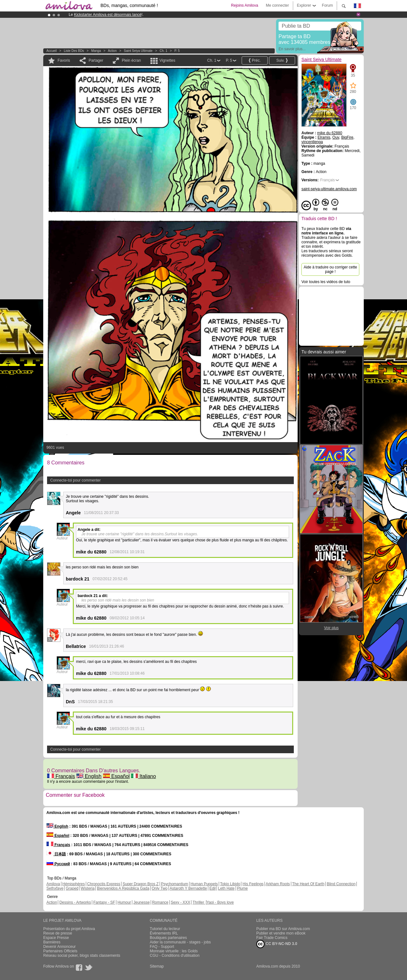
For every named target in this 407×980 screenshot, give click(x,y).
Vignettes (167, 60)
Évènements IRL (164, 933)
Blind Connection (341, 884)
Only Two (160, 888)
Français (61, 776)
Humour (124, 902)
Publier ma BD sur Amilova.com (283, 929)
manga (96, 51)
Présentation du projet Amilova (69, 929)
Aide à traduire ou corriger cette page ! (330, 269)
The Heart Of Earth (308, 884)
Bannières (52, 942)
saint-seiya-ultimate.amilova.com (329, 189)
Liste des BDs (74, 51)
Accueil (52, 51)
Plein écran (131, 60)
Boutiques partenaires (168, 938)
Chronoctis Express (104, 884)
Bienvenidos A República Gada (123, 888)
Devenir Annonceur (59, 947)
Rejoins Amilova (245, 5)
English (89, 776)
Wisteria (88, 888)
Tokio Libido (230, 884)
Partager (96, 60)
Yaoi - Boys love (220, 902)
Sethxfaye (55, 888)
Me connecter (277, 5)
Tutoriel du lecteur (165, 929)
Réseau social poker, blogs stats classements (82, 956)
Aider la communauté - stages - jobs (180, 942)
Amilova (53, 884)
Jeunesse (141, 902)
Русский (58, 864)
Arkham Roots (278, 884)
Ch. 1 (163, 51)
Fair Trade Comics (272, 938)
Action (112, 51)
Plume (242, 888)
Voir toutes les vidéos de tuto (326, 282)
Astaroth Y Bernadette (188, 888)
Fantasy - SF (104, 902)
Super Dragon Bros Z (140, 884)
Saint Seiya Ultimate (138, 51)
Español (116, 776)
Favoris (64, 60)
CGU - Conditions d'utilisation (175, 956)
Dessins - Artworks (75, 902)
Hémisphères (74, 884)
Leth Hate (226, 888)
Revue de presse (58, 933)
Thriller (199, 902)
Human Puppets (204, 884)
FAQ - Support (162, 947)
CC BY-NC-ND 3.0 (277, 944)
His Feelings (253, 884)
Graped (72, 888)
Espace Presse (56, 938)
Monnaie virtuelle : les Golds (174, 951)
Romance (160, 902)
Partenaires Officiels (60, 951)
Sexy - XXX (180, 902)
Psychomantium (174, 884)
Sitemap (157, 966)
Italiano (143, 776)
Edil (212, 888)
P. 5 (177, 51)
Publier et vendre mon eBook (281, 933)
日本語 (56, 854)
